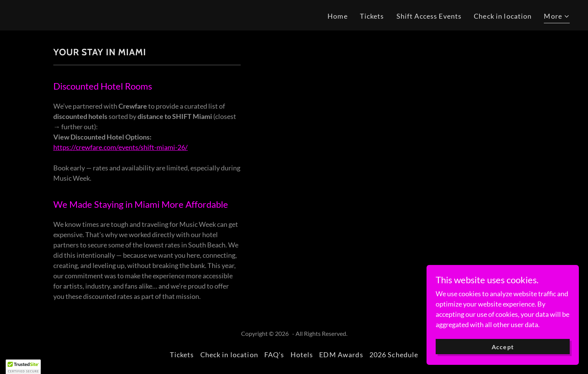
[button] (557, 17)
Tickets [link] (372, 16)
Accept (503, 347)
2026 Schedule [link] (394, 355)
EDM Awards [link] (341, 355)
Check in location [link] (503, 16)
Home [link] (338, 16)
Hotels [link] (302, 355)
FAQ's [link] (274, 355)
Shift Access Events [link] (429, 16)
